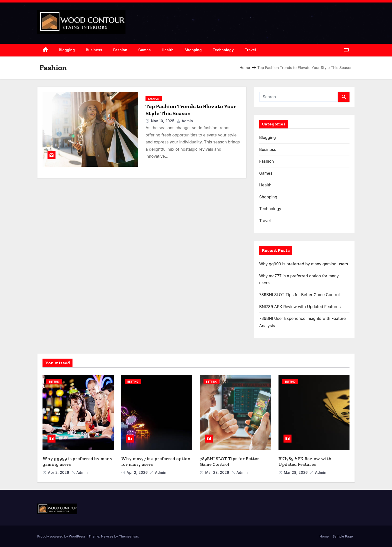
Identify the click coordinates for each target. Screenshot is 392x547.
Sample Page (343, 536)
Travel (250, 50)
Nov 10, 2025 (163, 121)
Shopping (193, 50)
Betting (54, 382)
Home (245, 68)
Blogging (67, 50)
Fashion (120, 50)
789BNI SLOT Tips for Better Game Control (299, 295)
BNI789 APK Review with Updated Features (300, 307)
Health (168, 50)
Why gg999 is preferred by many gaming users (304, 264)
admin (185, 121)
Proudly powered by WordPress (62, 536)
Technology (223, 50)
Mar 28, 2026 (218, 472)
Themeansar (128, 536)
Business (94, 50)
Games (144, 50)
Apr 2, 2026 (59, 472)
